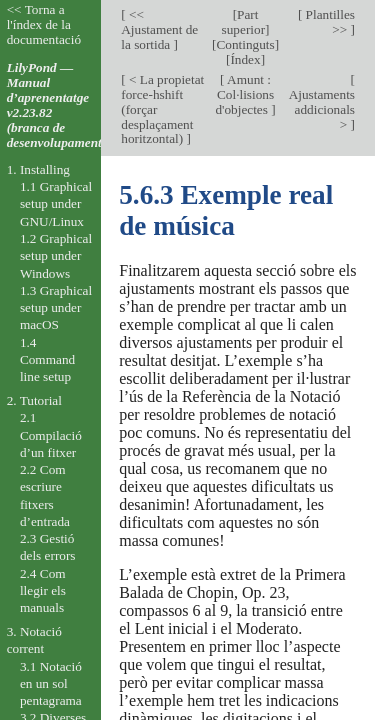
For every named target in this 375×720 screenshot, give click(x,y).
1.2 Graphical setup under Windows (56, 256)
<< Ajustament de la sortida (159, 29)
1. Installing (38, 169)
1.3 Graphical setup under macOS (56, 308)
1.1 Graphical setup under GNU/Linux (56, 204)
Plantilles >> (328, 22)
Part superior (243, 22)
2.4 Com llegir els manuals (43, 591)
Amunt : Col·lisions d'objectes (244, 94)
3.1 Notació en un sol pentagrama (51, 684)
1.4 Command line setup (47, 360)
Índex (245, 59)
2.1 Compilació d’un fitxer (51, 435)
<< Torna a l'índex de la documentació (44, 24)
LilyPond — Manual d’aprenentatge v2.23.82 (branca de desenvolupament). (58, 105)
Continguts (245, 44)
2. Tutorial (34, 400)
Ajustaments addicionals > (322, 109)
